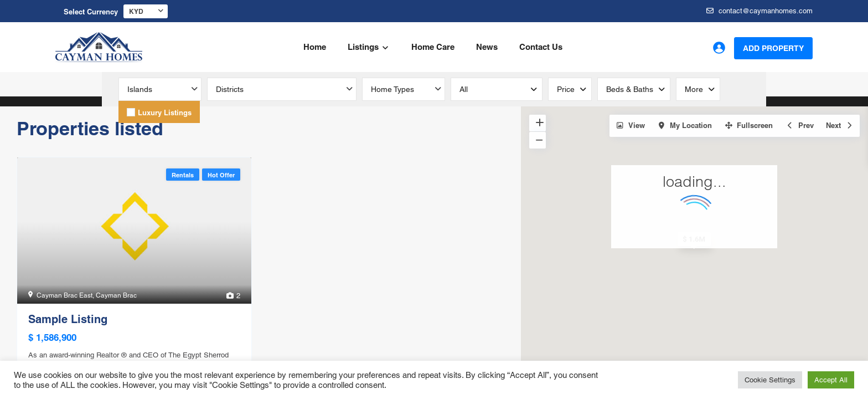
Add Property (773, 48)
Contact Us (541, 47)
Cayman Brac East (64, 295)
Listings (363, 47)
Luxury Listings (165, 113)
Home (315, 47)
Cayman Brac (116, 295)
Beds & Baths (630, 89)
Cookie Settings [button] (770, 380)
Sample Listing (68, 319)
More (694, 89)
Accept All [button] (831, 380)
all (464, 89)
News (487, 47)
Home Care (433, 47)
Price (566, 89)
